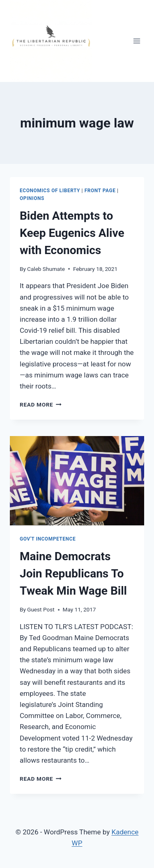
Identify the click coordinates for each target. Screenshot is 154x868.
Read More (41, 404)
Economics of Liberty (50, 191)
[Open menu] (137, 41)
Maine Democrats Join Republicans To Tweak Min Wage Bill (73, 574)
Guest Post (41, 609)
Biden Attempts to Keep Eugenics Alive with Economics (72, 233)
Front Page (100, 191)
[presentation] (77, 481)
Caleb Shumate (46, 269)
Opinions (32, 198)
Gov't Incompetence (48, 539)
